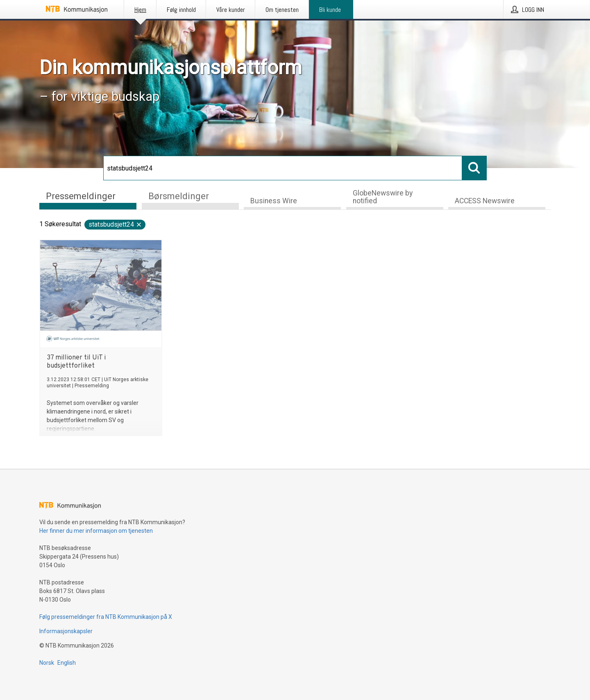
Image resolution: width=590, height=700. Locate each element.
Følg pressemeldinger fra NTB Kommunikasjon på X (106, 617)
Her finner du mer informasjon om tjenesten (96, 531)
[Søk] (283, 168)
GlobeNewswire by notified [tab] (383, 197)
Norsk (47, 663)
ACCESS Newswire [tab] (485, 201)
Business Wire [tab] (274, 201)
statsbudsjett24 (115, 224)
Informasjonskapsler (66, 631)
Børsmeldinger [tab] (179, 196)
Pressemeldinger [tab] (81, 196)
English (67, 663)
